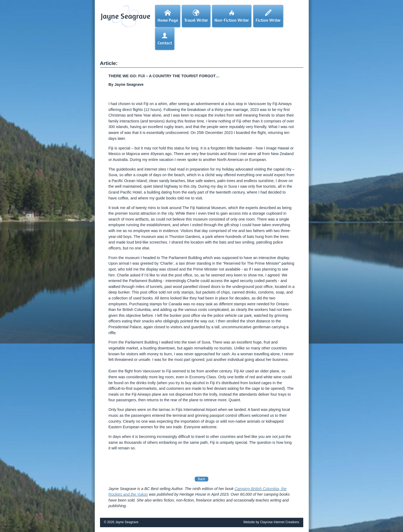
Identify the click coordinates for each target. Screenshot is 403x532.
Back (202, 479)
